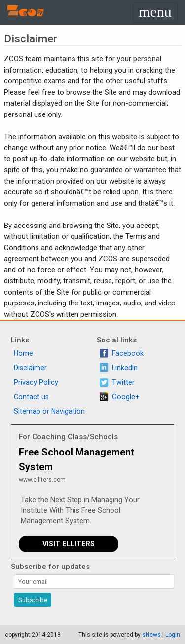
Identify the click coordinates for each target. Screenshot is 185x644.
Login (173, 635)
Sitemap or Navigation (49, 411)
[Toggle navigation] (155, 13)
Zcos (26, 12)
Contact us (31, 397)
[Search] (94, 582)
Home (23, 353)
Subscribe (33, 600)
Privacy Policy (36, 382)
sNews (151, 635)
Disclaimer (30, 368)
